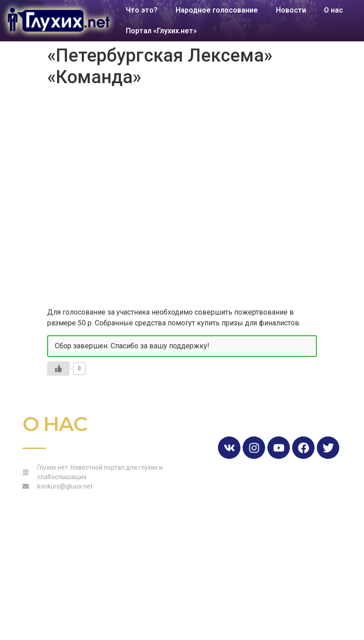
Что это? (142, 10)
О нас (333, 10)
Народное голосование (217, 10)
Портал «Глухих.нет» (161, 31)
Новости (291, 10)
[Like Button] (58, 369)
